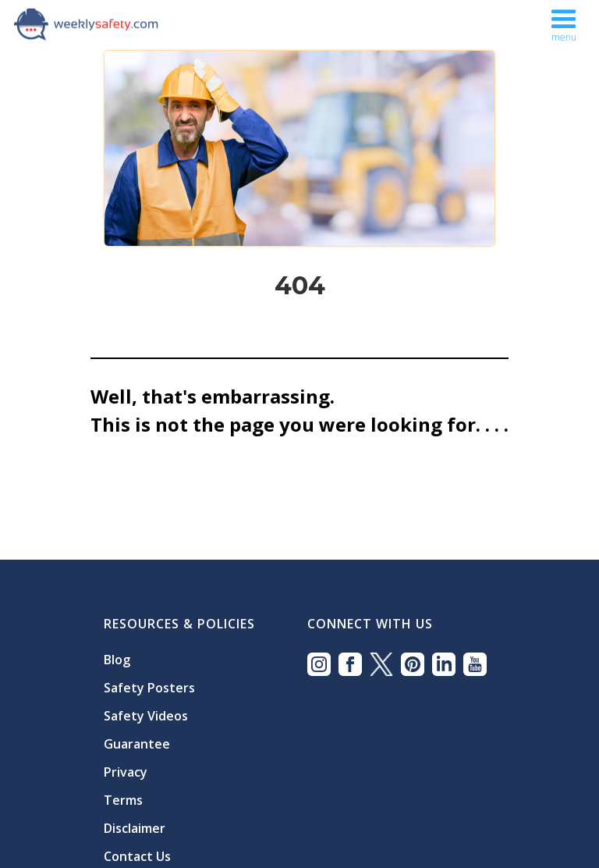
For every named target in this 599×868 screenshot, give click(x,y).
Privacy (126, 772)
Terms (123, 800)
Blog (117, 660)
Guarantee (137, 744)
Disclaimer (135, 828)
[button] (564, 22)
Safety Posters (149, 688)
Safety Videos (146, 716)
